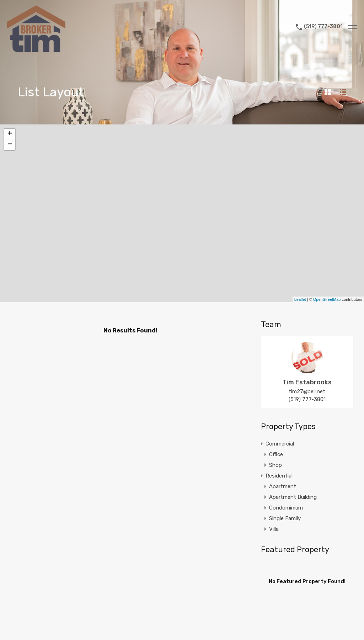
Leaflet (300, 299)
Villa (274, 529)
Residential (279, 476)
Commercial (280, 444)
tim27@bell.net (307, 391)
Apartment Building (293, 497)
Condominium (286, 508)
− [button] (10, 145)
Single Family (285, 518)
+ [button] (10, 134)
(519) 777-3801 (323, 28)
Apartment (283, 486)
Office (276, 454)
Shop (275, 465)
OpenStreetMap (327, 299)
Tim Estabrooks (307, 382)
